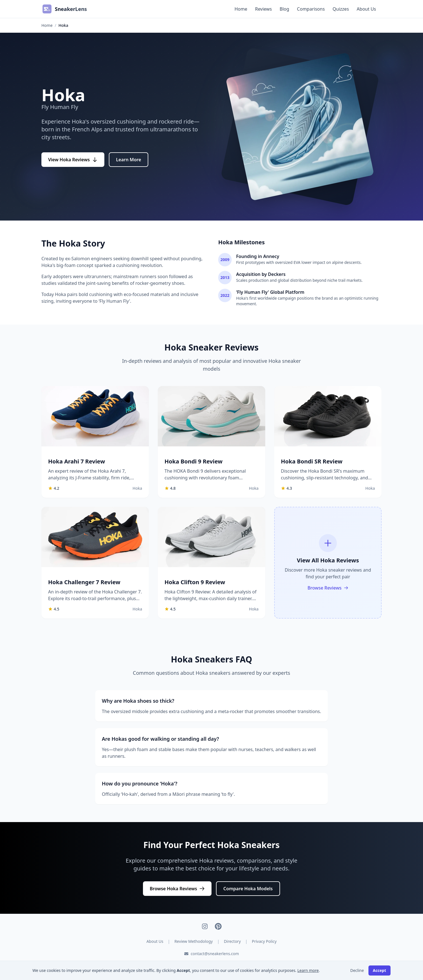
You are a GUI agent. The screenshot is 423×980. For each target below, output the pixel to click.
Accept (379, 970)
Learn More (129, 160)
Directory (232, 941)
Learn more (308, 970)
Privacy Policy (264, 941)
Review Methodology (193, 941)
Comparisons (311, 9)
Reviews (264, 9)
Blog (285, 9)
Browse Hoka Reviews (177, 889)
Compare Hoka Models (248, 889)
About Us (366, 9)
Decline (357, 970)
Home (241, 9)
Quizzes (341, 9)
